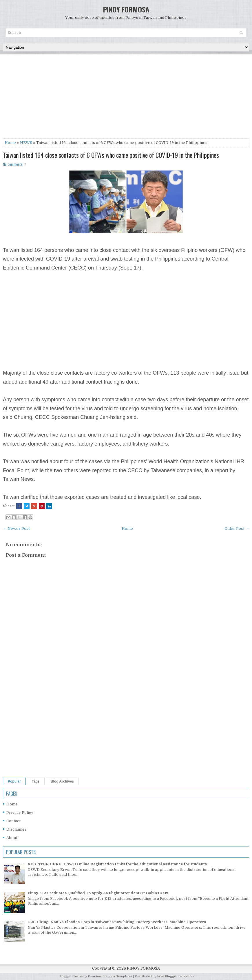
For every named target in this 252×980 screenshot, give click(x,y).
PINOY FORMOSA (126, 9)
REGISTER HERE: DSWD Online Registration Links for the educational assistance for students (117, 864)
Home (10, 143)
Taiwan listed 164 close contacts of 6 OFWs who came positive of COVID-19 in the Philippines (111, 155)
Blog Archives (62, 781)
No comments (13, 164)
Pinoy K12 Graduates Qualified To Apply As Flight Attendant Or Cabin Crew (98, 893)
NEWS (26, 143)
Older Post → (237, 529)
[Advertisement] (126, 98)
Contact (13, 821)
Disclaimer (17, 829)
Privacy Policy (20, 813)
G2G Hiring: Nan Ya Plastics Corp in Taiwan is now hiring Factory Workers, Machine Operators (117, 922)
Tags (36, 781)
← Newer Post (16, 529)
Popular (14, 781)
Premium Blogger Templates (110, 976)
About (12, 838)
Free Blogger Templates (175, 976)
